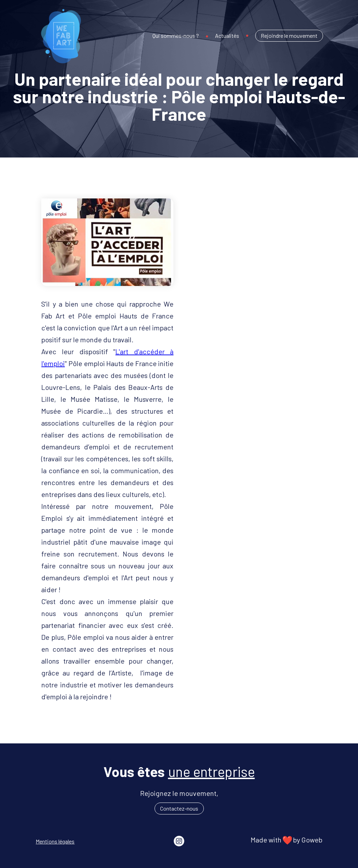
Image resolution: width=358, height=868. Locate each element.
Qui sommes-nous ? (176, 36)
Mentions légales (55, 841)
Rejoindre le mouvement (289, 36)
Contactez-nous (179, 808)
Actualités (227, 36)
